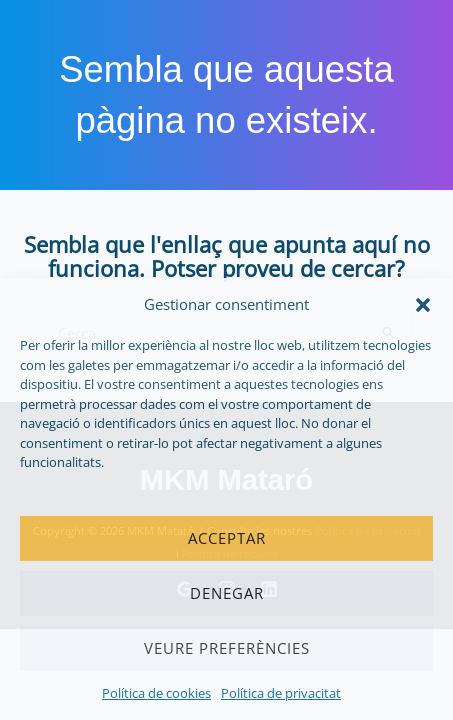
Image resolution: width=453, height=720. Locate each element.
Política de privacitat (281, 693)
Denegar (227, 593)
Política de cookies (156, 693)
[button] (423, 305)
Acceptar (227, 538)
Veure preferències (227, 648)
